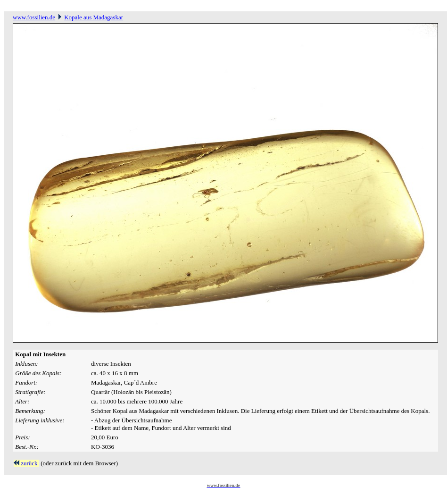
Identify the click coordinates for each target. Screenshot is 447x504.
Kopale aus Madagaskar (94, 17)
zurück (29, 463)
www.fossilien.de (34, 17)
